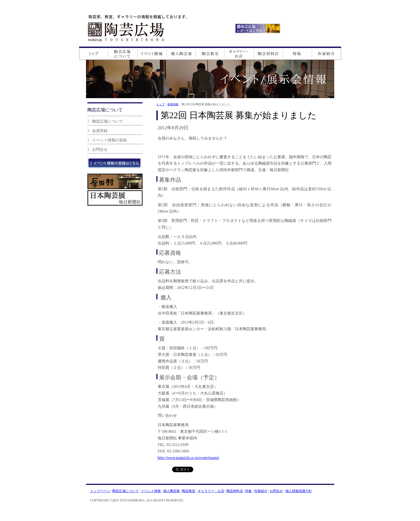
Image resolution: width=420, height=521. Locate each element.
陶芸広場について (125, 491)
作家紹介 (261, 491)
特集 (248, 491)
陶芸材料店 (235, 491)
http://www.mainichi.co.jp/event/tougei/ (188, 458)
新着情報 (173, 104)
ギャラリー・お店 (211, 491)
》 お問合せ (98, 149)
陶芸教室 (189, 491)
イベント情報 (151, 491)
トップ (160, 104)
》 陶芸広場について (105, 121)
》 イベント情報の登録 (107, 140)
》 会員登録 (98, 131)
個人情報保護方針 (299, 491)
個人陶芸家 (172, 491)
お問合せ (276, 491)
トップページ (100, 491)
